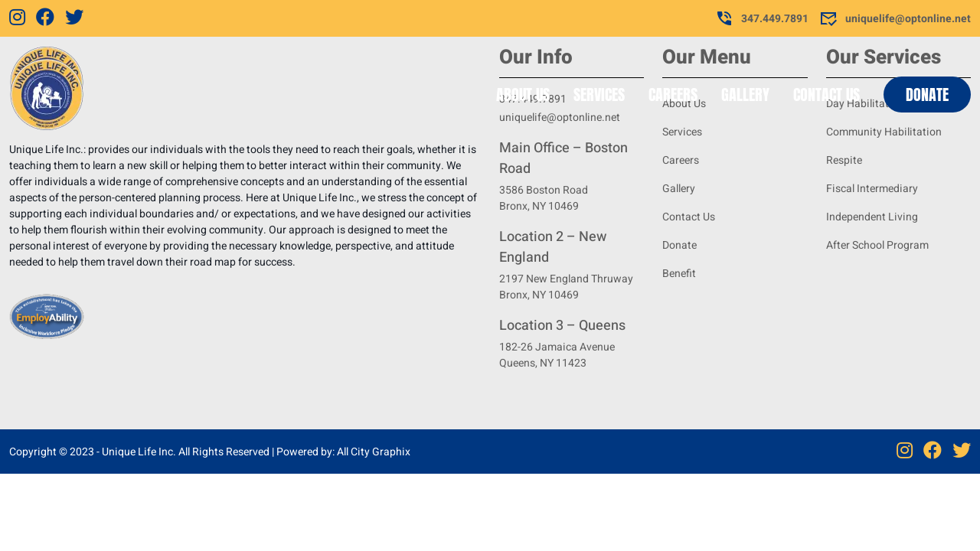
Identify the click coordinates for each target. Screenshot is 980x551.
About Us (523, 95)
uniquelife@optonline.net (895, 18)
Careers (673, 95)
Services (599, 95)
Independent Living (872, 217)
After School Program (877, 245)
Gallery (745, 95)
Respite (844, 160)
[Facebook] (45, 18)
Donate (927, 95)
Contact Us (826, 95)
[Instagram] (17, 18)
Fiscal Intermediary (872, 189)
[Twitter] (74, 18)
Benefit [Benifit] (679, 274)
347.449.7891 (762, 18)
